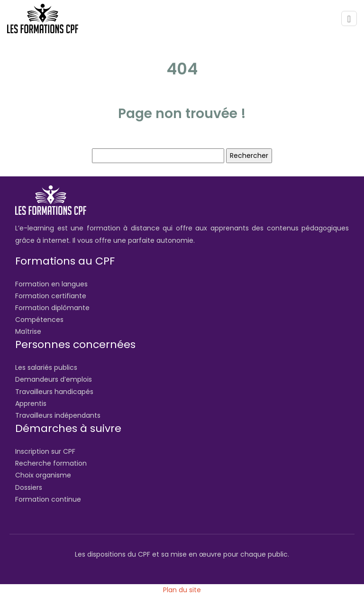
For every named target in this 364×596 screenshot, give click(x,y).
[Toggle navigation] (349, 19)
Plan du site (182, 590)
